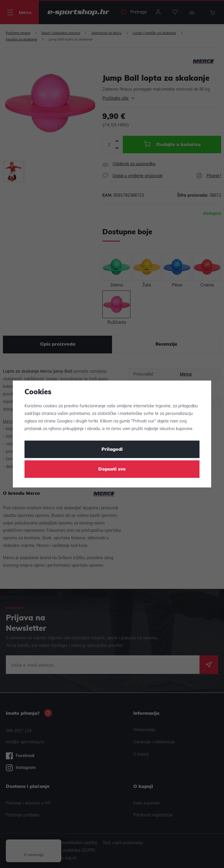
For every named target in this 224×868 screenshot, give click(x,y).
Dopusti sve (112, 469)
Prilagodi (112, 450)
